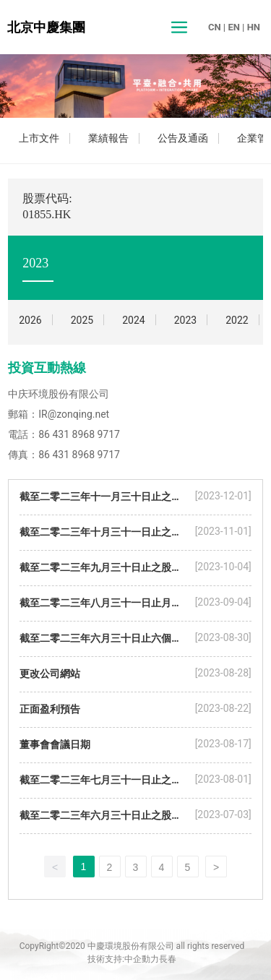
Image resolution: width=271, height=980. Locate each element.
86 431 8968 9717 (79, 434)
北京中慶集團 (46, 27)
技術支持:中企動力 (123, 959)
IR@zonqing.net (74, 414)
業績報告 (108, 138)
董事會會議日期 (55, 744)
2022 (237, 320)
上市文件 (39, 138)
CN (215, 27)
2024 (133, 320)
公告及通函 (183, 138)
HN (254, 27)
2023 (185, 320)
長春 (168, 959)
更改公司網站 (50, 674)
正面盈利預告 (50, 709)
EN (234, 27)
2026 (30, 320)
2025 (82, 320)
